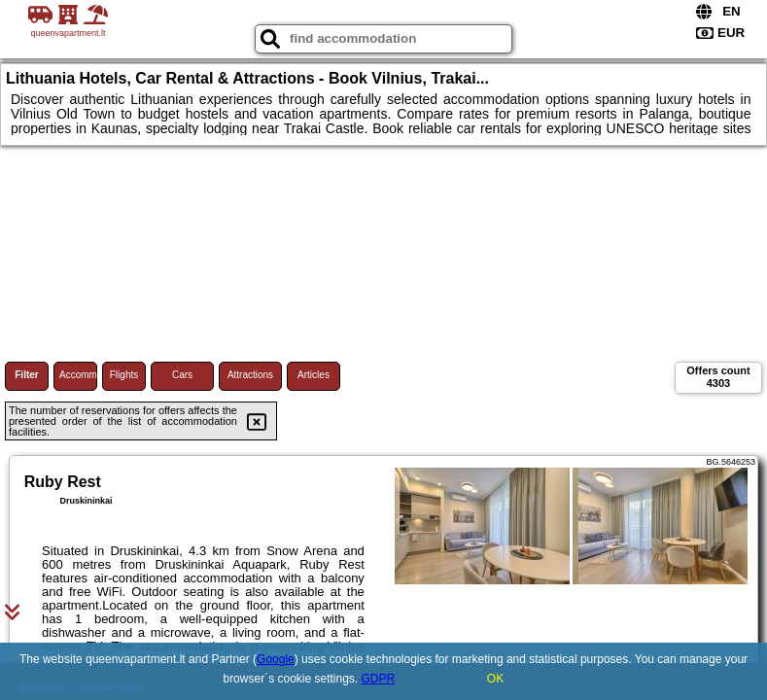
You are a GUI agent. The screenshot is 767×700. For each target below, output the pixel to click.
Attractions (250, 375)
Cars (182, 375)
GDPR (379, 679)
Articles (314, 375)
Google (276, 659)
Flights (124, 375)
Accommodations (78, 375)
